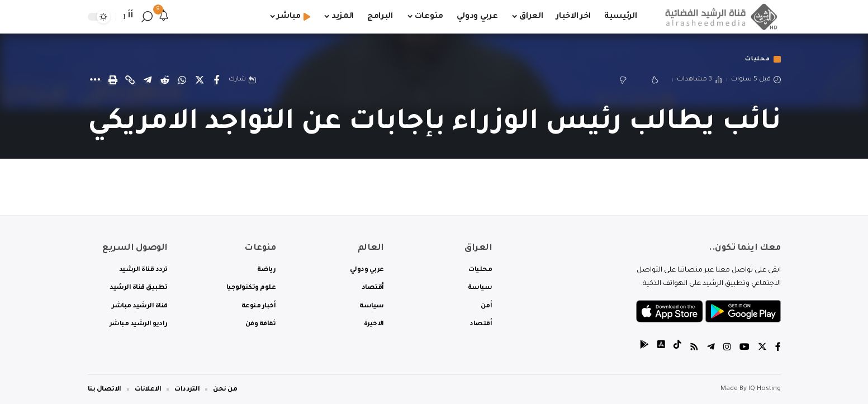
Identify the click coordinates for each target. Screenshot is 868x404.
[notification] (164, 17)
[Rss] (694, 348)
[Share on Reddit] (165, 80)
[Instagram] (727, 348)
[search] (147, 17)
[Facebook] (778, 348)
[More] (96, 80)
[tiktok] (677, 348)
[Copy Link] (130, 80)
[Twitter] (762, 348)
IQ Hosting (765, 389)
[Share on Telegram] (148, 80)
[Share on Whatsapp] (182, 80)
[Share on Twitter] (200, 80)
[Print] (113, 80)
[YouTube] (744, 348)
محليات (755, 60)
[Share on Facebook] (217, 80)
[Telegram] (711, 348)
